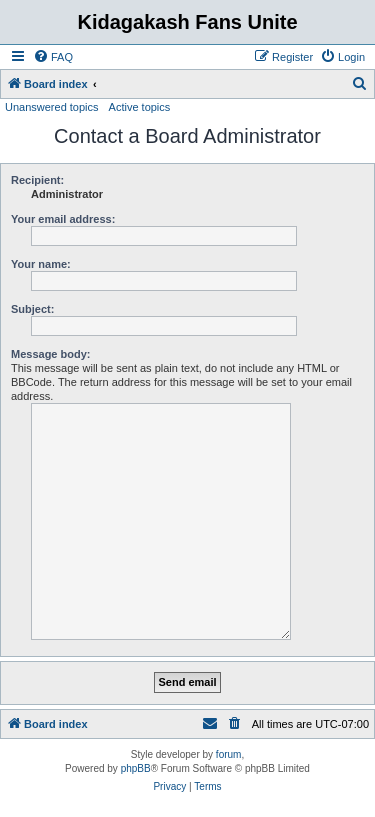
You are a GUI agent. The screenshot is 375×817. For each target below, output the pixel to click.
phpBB (136, 768)
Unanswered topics (52, 107)
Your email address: (63, 219)
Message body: (50, 354)
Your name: (41, 264)
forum (229, 754)
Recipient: (37, 180)
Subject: (32, 309)
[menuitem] (53, 57)
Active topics (140, 107)
